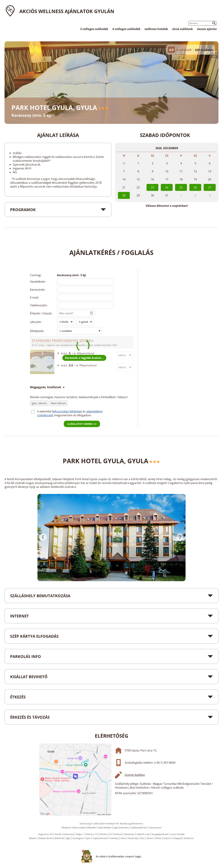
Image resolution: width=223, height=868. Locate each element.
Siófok (158, 838)
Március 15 (91, 834)
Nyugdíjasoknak (160, 834)
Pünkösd (117, 834)
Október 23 (105, 834)
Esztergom (78, 838)
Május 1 (80, 834)
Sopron (167, 838)
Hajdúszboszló (100, 838)
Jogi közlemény (121, 828)
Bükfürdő (59, 838)
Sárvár (150, 838)
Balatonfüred (46, 838)
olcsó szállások (182, 29)
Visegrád (177, 838)
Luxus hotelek (177, 834)
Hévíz (123, 838)
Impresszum (155, 828)
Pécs (142, 838)
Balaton (33, 838)
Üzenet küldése (135, 775)
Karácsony (69, 834)
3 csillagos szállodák (94, 29)
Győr (88, 838)
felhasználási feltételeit (67, 411)
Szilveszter (129, 834)
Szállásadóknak (139, 828)
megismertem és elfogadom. (73, 415)
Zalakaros (189, 838)
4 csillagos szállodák (126, 29)
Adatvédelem (105, 828)
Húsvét (58, 834)
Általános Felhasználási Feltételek (79, 828)
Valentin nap (143, 834)
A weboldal (45, 411)
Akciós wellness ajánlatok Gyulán (67, 11)
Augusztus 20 (45, 834)
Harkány (114, 838)
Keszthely (133, 838)
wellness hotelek (156, 29)
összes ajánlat (207, 29)
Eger (68, 838)
